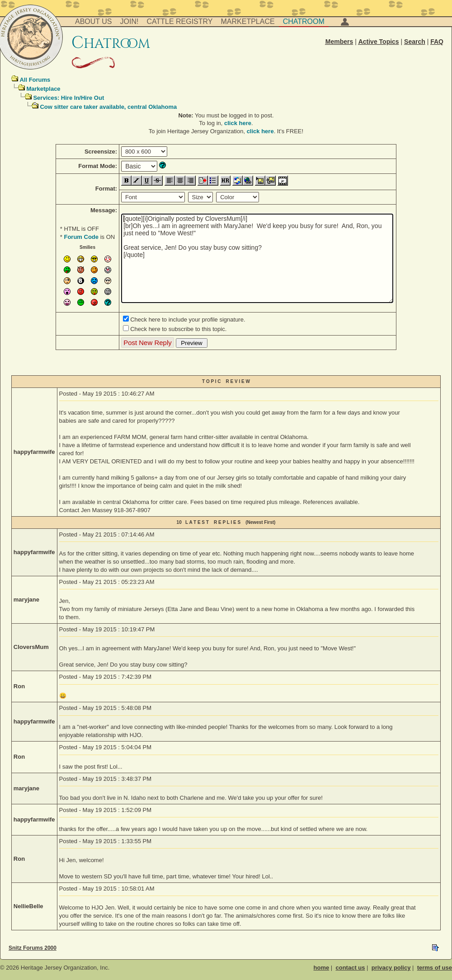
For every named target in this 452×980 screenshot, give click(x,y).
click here (238, 123)
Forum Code (81, 237)
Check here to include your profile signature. (188, 320)
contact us (350, 968)
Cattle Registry (179, 21)
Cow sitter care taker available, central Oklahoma (108, 107)
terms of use (435, 968)
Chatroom (304, 21)
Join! (129, 21)
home (322, 968)
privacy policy (391, 968)
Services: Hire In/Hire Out (68, 98)
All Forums (35, 80)
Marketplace (248, 21)
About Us (94, 21)
